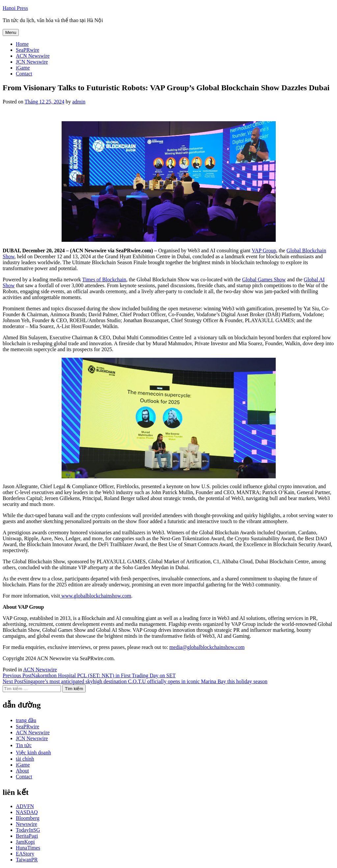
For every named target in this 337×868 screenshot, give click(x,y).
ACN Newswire (33, 56)
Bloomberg (28, 818)
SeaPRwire (28, 50)
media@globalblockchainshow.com (207, 647)
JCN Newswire (32, 62)
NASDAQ (27, 812)
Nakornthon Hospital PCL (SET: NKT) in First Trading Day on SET (89, 675)
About (22, 771)
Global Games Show (264, 280)
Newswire (27, 824)
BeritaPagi (27, 836)
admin (79, 102)
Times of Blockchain (104, 280)
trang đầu (26, 720)
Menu (11, 32)
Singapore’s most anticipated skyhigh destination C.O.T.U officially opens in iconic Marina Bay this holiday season (135, 681)
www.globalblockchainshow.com (96, 596)
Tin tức (24, 745)
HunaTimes (28, 848)
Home (22, 44)
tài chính (25, 759)
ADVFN (25, 806)
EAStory (25, 854)
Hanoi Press (15, 8)
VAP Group (264, 251)
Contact (24, 74)
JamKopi (25, 842)
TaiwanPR (27, 860)
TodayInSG (28, 830)
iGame (23, 68)
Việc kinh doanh (33, 753)
